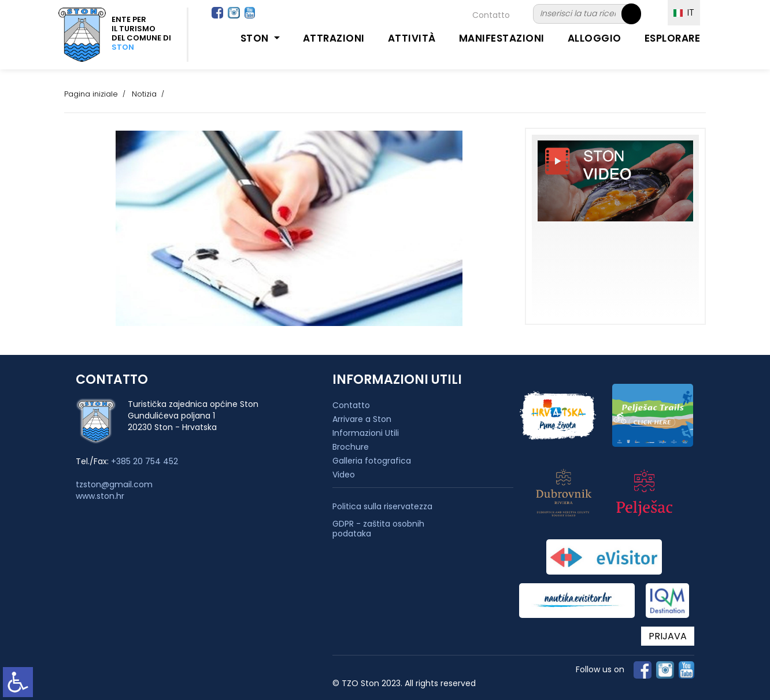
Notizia (144, 94)
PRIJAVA (668, 636)
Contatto (491, 15)
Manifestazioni (502, 38)
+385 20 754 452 (145, 461)
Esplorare (673, 38)
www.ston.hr (100, 496)
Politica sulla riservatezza (382, 507)
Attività (412, 38)
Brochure (351, 447)
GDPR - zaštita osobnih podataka (378, 529)
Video (344, 475)
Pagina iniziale (91, 94)
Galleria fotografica (372, 461)
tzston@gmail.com (114, 484)
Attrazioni (334, 38)
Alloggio (595, 38)
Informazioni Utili (366, 433)
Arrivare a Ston (362, 419)
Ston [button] (256, 38)
